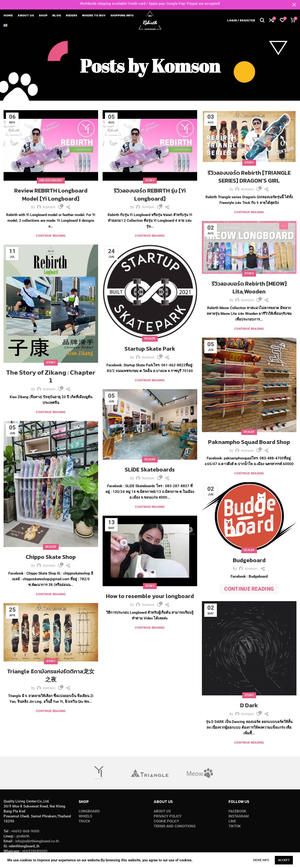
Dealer (150, 339)
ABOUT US (162, 811)
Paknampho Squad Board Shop (249, 442)
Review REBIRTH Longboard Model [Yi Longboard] (51, 195)
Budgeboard (249, 560)
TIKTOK (235, 826)
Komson (186, 66)
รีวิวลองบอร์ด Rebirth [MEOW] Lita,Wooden (249, 288)
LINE (232, 821)
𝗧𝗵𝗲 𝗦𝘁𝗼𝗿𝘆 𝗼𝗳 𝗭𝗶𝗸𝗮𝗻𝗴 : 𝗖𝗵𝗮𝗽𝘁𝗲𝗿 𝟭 (51, 377)
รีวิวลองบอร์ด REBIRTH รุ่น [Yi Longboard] (150, 195)
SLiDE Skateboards (150, 469)
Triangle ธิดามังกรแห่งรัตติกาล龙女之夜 (51, 675)
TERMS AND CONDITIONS (175, 826)
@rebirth (23, 836)
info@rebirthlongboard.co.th (37, 841)
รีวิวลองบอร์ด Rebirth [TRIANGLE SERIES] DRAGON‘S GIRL (249, 177)
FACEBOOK (237, 811)
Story (150, 180)
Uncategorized (51, 180)
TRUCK (84, 821)
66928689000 (36, 851)
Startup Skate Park (150, 349)
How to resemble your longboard (150, 596)
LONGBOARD (89, 811)
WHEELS (85, 816)
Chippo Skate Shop (51, 557)
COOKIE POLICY (166, 821)
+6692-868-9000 (25, 831)
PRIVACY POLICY (168, 816)
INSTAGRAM (239, 816)
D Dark (249, 705)
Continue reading (51, 236)
